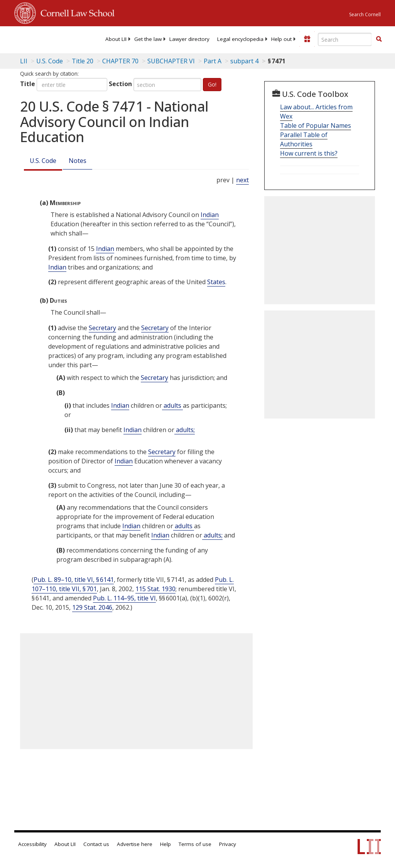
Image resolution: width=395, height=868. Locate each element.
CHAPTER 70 (120, 61)
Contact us (96, 844)
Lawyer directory (189, 39)
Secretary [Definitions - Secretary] (102, 328)
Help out (281, 39)
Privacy (228, 844)
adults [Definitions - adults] (172, 405)
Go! (212, 84)
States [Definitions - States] (216, 282)
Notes (78, 161)
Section (120, 84)
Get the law (148, 39)
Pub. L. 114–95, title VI (124, 598)
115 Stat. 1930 (155, 589)
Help (165, 844)
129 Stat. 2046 (92, 607)
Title (28, 84)
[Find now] (379, 39)
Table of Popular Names (316, 125)
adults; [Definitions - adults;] (185, 430)
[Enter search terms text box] (345, 39)
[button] (379, 39)
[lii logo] (44, 39)
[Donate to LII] (307, 39)
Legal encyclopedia (240, 39)
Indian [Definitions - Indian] (210, 215)
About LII (116, 39)
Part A (213, 61)
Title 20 (83, 61)
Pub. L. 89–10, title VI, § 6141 (74, 580)
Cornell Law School (75, 12)
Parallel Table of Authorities (304, 139)
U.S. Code (43, 161)
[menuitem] (116, 39)
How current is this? (309, 153)
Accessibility (32, 844)
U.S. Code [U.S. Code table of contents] (50, 61)
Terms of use (195, 844)
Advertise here (135, 844)
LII (24, 61)
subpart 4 (244, 61)
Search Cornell (365, 14)
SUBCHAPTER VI (171, 61)
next (242, 180)
